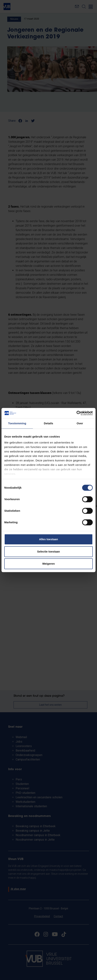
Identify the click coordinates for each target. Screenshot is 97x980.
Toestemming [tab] (17, 423)
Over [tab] (80, 423)
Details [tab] (48, 423)
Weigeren (48, 564)
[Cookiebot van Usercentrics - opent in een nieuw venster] (76, 413)
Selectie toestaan (49, 551)
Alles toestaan (48, 539)
